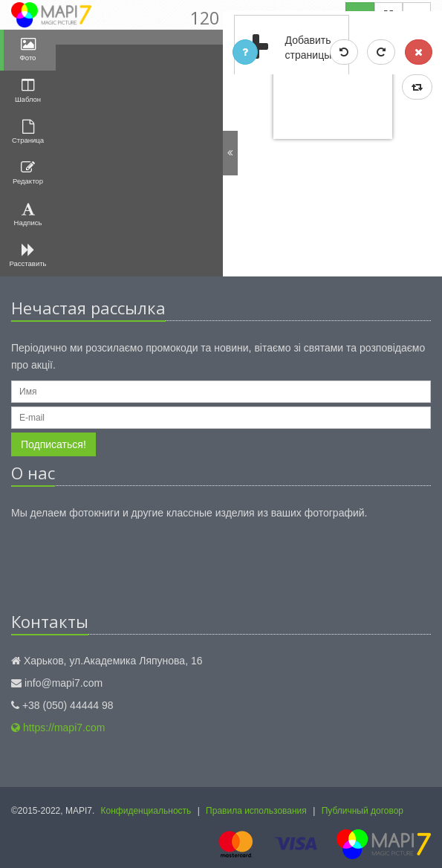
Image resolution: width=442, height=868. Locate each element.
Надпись (28, 214)
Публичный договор (363, 811)
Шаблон (28, 90)
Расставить (28, 255)
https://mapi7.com (58, 728)
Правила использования (256, 811)
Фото (28, 49)
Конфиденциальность (146, 811)
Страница (28, 132)
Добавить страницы (283, 48)
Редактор (28, 173)
